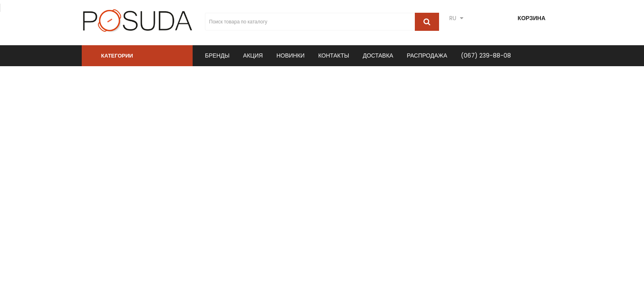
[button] (137, 56)
